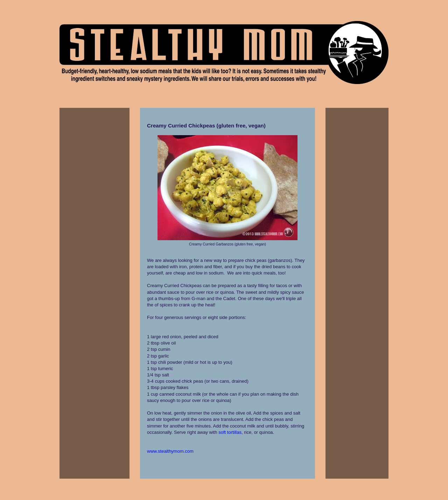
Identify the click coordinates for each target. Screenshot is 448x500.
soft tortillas (230, 432)
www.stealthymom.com (170, 451)
